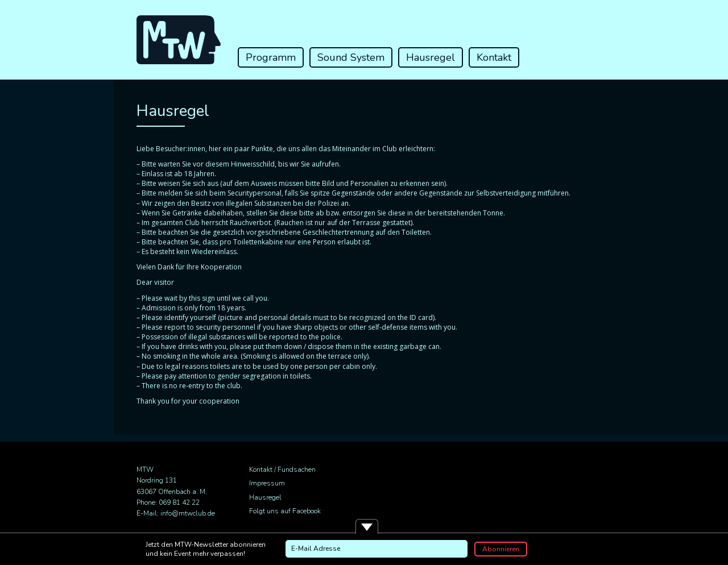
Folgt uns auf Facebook (285, 511)
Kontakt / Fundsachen (282, 470)
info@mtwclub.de (188, 513)
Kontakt (494, 57)
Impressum (267, 483)
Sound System (351, 57)
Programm (271, 57)
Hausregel (431, 57)
